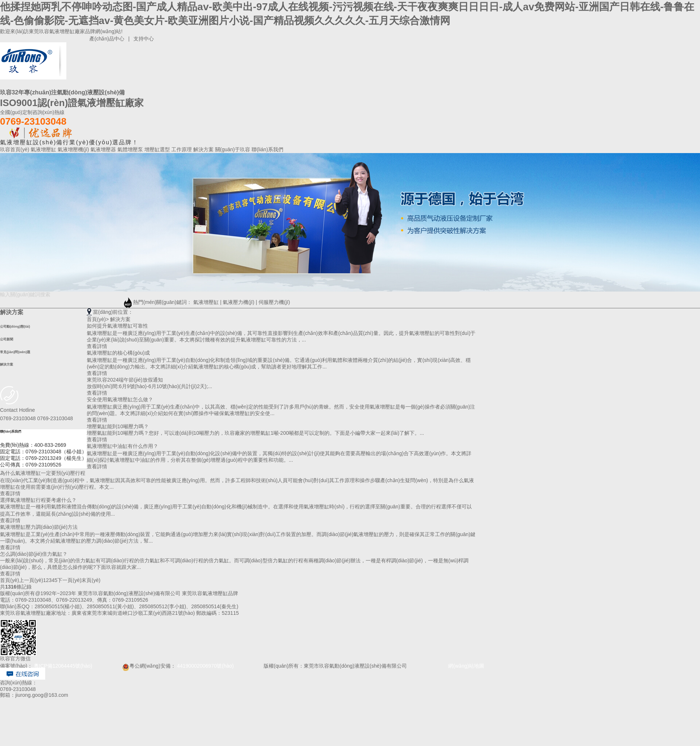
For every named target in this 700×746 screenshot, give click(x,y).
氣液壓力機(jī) (238, 302)
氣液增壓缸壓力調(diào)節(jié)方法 (39, 527)
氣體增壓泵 (131, 149)
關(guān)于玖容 (233, 149)
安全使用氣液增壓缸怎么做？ (120, 399)
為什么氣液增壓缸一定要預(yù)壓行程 (43, 473)
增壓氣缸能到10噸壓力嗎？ (118, 426)
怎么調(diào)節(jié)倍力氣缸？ (34, 554)
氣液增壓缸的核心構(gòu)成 (118, 353)
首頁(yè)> (98, 319)
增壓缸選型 (158, 149)
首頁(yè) (9, 580)
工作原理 (182, 149)
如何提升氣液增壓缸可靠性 (117, 326)
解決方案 (204, 149)
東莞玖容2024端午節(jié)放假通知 (125, 380)
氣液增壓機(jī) (74, 149)
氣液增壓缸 (44, 149)
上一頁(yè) (31, 580)
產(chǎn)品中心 (107, 39)
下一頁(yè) (69, 580)
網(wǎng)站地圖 (458, 666)
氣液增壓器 (104, 149)
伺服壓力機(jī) (274, 302)
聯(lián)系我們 (267, 149)
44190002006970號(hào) (205, 666)
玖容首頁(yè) (15, 149)
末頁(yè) (91, 580)
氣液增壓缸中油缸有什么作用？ (122, 446)
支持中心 (144, 39)
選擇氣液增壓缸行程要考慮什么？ (38, 500)
